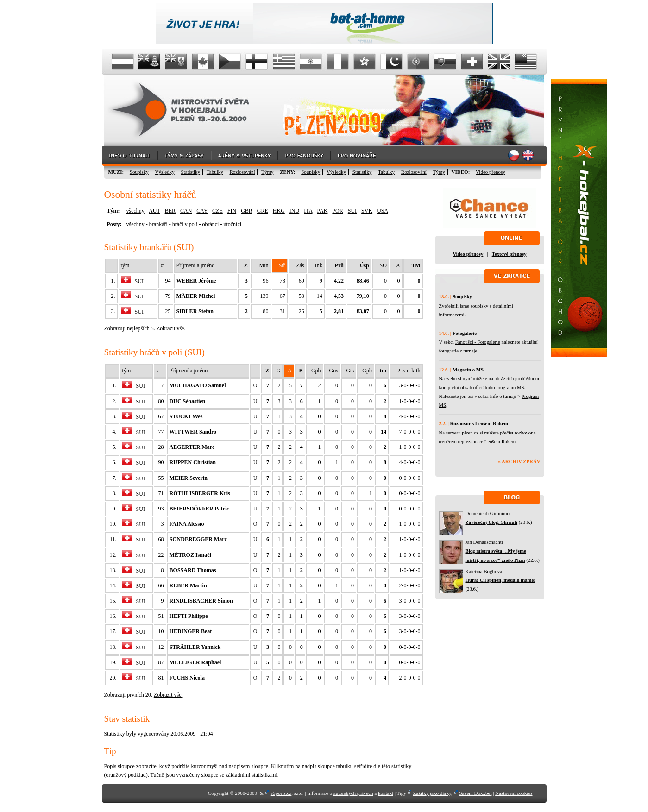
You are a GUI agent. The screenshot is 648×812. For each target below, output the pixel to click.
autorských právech (353, 793)
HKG (279, 211)
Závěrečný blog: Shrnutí (492, 522)
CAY (202, 211)
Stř (282, 265)
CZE (217, 211)
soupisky (479, 306)
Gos (334, 371)
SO (383, 265)
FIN (232, 211)
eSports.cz (281, 793)
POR (337, 211)
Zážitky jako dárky (432, 793)
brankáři (158, 224)
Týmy (267, 172)
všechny (135, 211)
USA (382, 211)
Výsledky (165, 172)
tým (125, 265)
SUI (352, 211)
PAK (323, 211)
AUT (154, 211)
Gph (316, 371)
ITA (308, 211)
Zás (300, 265)
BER (170, 211)
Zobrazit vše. (171, 328)
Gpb (367, 371)
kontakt (386, 793)
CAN (186, 211)
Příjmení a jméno (196, 265)
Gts (350, 371)
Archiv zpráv (521, 461)
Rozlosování (242, 172)
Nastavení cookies (514, 793)
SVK (367, 211)
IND (294, 211)
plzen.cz (470, 433)
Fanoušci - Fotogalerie (478, 342)
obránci (210, 224)
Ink (319, 265)
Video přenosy (491, 172)
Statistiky (191, 172)
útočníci (232, 224)
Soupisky (139, 172)
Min (264, 265)
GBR (247, 211)
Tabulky (215, 172)
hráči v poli (185, 224)
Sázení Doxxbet (476, 793)
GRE (263, 211)
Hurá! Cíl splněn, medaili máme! (500, 580)
